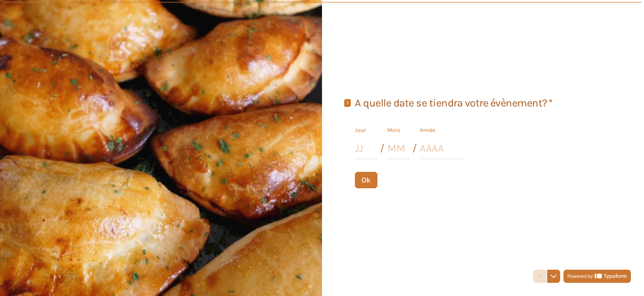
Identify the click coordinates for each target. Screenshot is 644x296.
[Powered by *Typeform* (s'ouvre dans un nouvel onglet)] (597, 276)
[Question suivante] (554, 276)
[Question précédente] (540, 276)
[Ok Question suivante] (366, 180)
